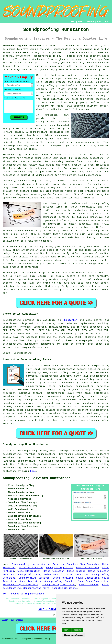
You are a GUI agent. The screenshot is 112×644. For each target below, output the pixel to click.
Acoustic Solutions (64, 588)
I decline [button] (77, 630)
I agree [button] (67, 630)
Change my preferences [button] (74, 635)
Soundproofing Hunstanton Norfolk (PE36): (30, 46)
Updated (19, 620)
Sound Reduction (77, 575)
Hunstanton (70, 320)
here (33, 471)
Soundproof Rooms (29, 575)
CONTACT (90, 22)
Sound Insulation (88, 578)
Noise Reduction (54, 571)
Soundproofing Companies (83, 564)
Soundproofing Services (34, 578)
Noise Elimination (31, 568)
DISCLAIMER (103, 22)
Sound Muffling (63, 578)
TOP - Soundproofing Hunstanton (23, 594)
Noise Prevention (88, 568)
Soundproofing (20, 564)
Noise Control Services (48, 564)
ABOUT (81, 22)
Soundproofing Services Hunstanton (37, 478)
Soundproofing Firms (59, 568)
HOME (73, 22)
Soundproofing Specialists (21, 585)
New (12, 620)
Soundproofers (74, 581)
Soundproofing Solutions (59, 585)
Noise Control (76, 571)
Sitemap (5, 620)
